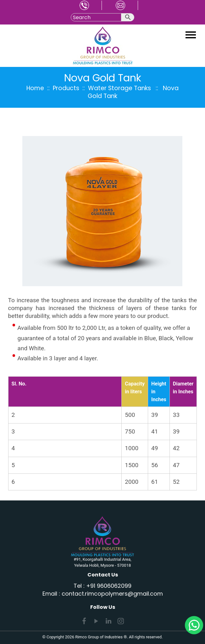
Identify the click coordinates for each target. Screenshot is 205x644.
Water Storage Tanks (119, 88)
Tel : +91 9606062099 (102, 586)
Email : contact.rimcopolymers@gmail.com (103, 594)
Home (35, 88)
